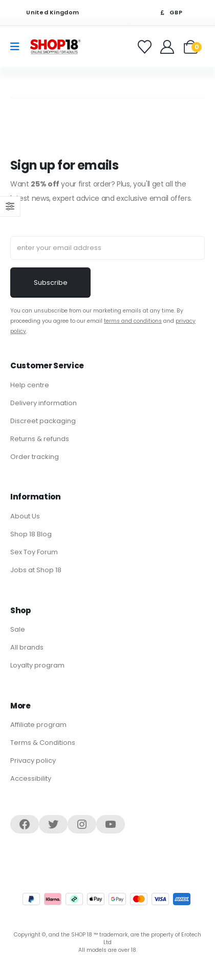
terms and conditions (133, 321)
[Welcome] (168, 47)
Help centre (30, 385)
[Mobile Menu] (18, 47)
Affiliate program (38, 725)
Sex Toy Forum (34, 552)
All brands (27, 647)
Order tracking (35, 457)
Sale (18, 629)
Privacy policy (33, 760)
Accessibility (31, 778)
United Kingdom (46, 13)
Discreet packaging (43, 421)
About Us (25, 516)
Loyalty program (37, 665)
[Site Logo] (55, 46)
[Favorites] (146, 47)
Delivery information (44, 403)
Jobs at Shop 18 (36, 570)
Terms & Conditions (43, 743)
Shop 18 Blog (31, 534)
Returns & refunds (40, 439)
